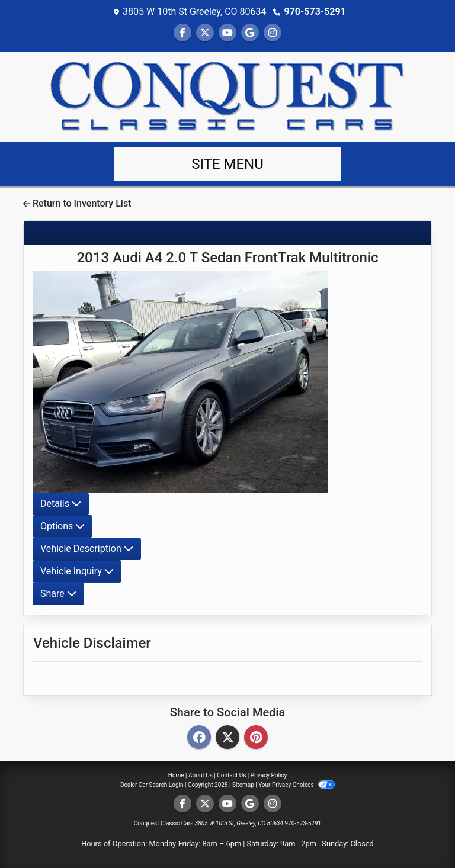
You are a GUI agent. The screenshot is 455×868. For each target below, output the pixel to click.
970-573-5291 (315, 12)
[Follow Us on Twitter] (205, 33)
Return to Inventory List (77, 203)
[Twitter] (227, 738)
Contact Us (231, 775)
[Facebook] (199, 738)
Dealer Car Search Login (152, 785)
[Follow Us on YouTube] (227, 33)
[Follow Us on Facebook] (182, 33)
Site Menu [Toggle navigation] (227, 164)
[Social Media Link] (273, 33)
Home (176, 775)
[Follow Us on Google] (250, 33)
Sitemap (243, 785)
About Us (201, 775)
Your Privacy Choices (297, 785)
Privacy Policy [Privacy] (269, 775)
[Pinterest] (256, 738)
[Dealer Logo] (227, 96)
